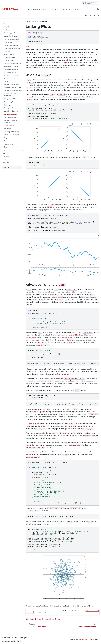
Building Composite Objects (13, 48)
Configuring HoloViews (11, 99)
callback (61, 335)
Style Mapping (8, 42)
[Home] (27, 21)
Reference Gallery (67, 9)
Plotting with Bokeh (10, 108)
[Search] (90, 3)
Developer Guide (8, 144)
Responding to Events (11, 70)
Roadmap (5, 156)
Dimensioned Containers (12, 45)
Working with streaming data (13, 90)
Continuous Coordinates (11, 135)
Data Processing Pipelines (12, 76)
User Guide (49, 9)
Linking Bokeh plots (11, 114)
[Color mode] (98, 9)
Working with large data (11, 84)
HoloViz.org (7, 167)
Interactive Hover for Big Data (13, 87)
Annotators (7, 129)
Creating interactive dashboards (10, 95)
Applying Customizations (12, 39)
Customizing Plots (10, 102)
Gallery (57, 9)
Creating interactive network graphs (13, 80)
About (4, 159)
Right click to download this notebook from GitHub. (43, 619)
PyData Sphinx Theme (87, 639)
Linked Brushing (9, 126)
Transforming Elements (11, 67)
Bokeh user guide (63, 374)
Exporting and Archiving (11, 132)
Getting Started (38, 9)
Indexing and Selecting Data (13, 64)
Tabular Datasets (9, 54)
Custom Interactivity (10, 73)
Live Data (7, 51)
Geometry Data (9, 61)
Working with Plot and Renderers (11, 121)
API (4, 150)
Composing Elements (11, 36)
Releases (5, 147)
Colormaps (7, 105)
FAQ (4, 153)
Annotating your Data (11, 33)
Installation (6, 162)
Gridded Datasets (9, 57)
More (77, 9)
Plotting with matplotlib (11, 117)
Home (30, 9)
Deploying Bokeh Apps (11, 111)
